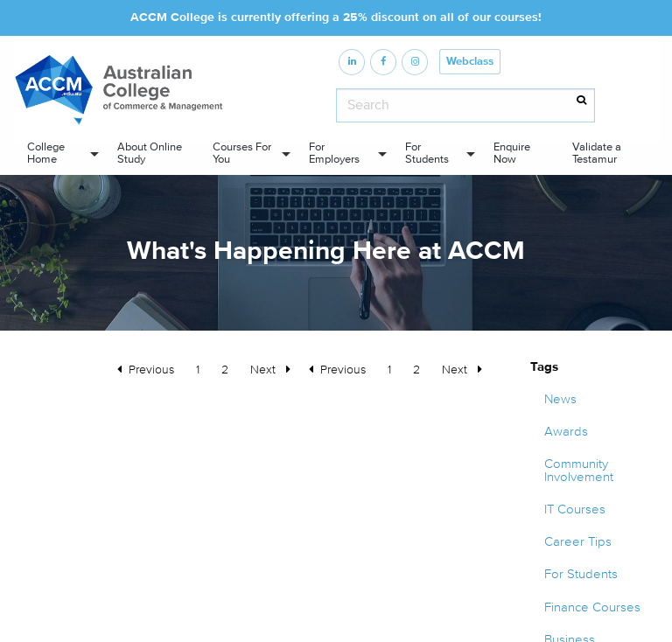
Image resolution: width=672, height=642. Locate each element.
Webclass (470, 62)
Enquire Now (512, 153)
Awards (566, 432)
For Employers (334, 153)
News (560, 399)
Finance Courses (592, 607)
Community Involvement (579, 471)
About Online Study (150, 153)
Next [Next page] (466, 368)
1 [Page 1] (389, 370)
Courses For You (242, 153)
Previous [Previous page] (347, 368)
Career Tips (578, 542)
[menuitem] (58, 154)
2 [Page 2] (416, 370)
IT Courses (575, 509)
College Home (46, 153)
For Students (427, 153)
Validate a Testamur (597, 153)
